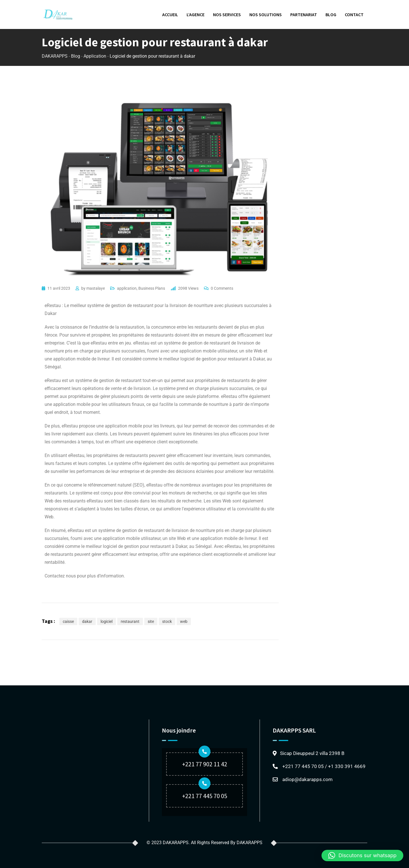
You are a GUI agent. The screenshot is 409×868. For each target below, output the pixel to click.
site (151, 621)
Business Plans (152, 288)
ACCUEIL (170, 14)
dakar (87, 621)
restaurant (130, 621)
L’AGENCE (196, 14)
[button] (362, 856)
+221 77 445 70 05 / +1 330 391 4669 (324, 766)
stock (167, 621)
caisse (68, 621)
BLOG (331, 14)
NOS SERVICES (227, 14)
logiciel (107, 621)
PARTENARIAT (304, 14)
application (127, 288)
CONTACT (354, 14)
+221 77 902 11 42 (205, 764)
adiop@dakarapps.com (307, 779)
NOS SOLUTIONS (266, 14)
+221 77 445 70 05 (205, 796)
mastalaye (96, 288)
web (184, 621)
